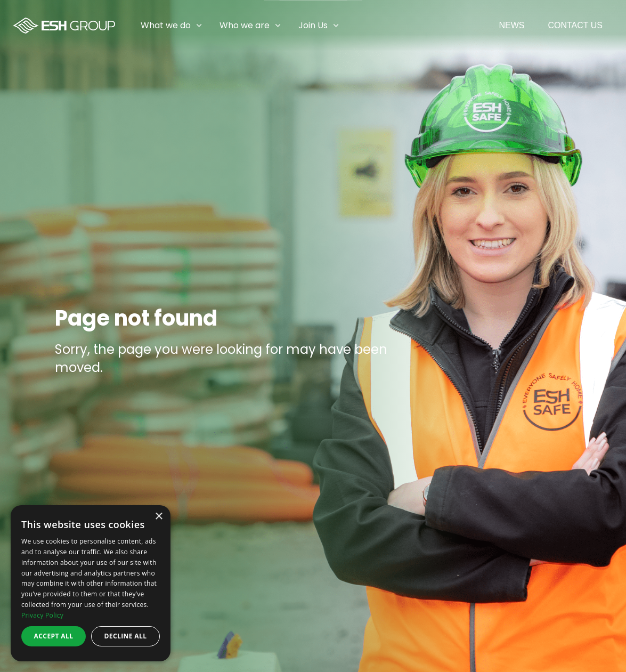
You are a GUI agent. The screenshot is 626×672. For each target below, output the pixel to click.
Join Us (313, 25)
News (511, 26)
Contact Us (575, 26)
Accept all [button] (54, 636)
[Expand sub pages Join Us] (618, 26)
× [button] (158, 517)
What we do (166, 25)
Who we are (245, 25)
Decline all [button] (126, 636)
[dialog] (91, 583)
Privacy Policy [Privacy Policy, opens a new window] (42, 615)
